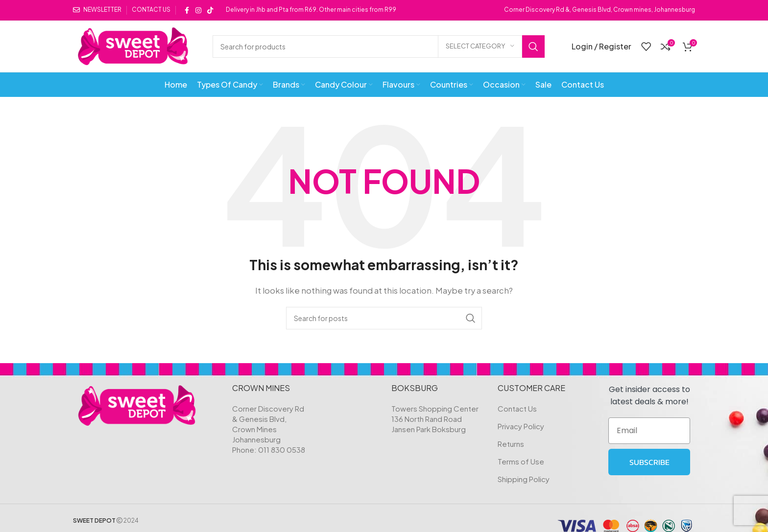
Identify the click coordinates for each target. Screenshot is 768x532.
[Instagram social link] (198, 10)
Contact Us (517, 408)
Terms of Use (521, 461)
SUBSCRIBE (649, 462)
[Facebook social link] (187, 10)
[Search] (379, 46)
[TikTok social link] (210, 10)
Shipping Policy (524, 479)
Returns (511, 444)
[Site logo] (133, 45)
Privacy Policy (521, 426)
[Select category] (480, 46)
